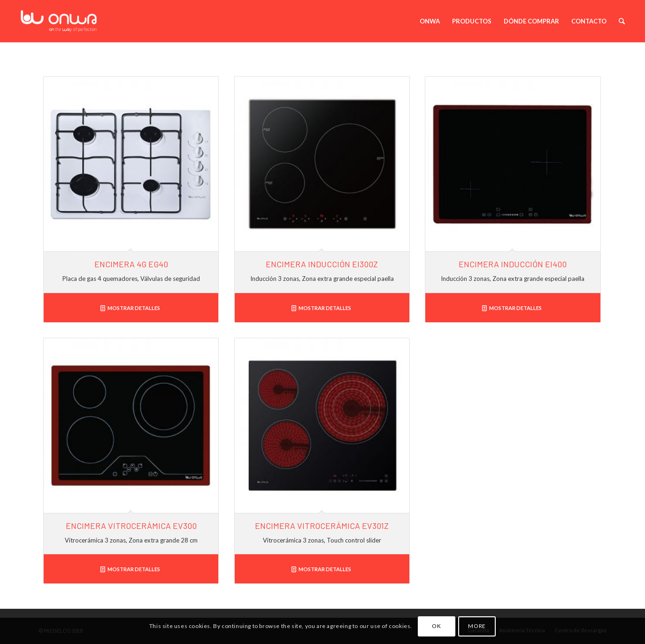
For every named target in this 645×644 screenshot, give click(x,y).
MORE (477, 626)
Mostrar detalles (130, 308)
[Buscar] (622, 21)
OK (436, 626)
